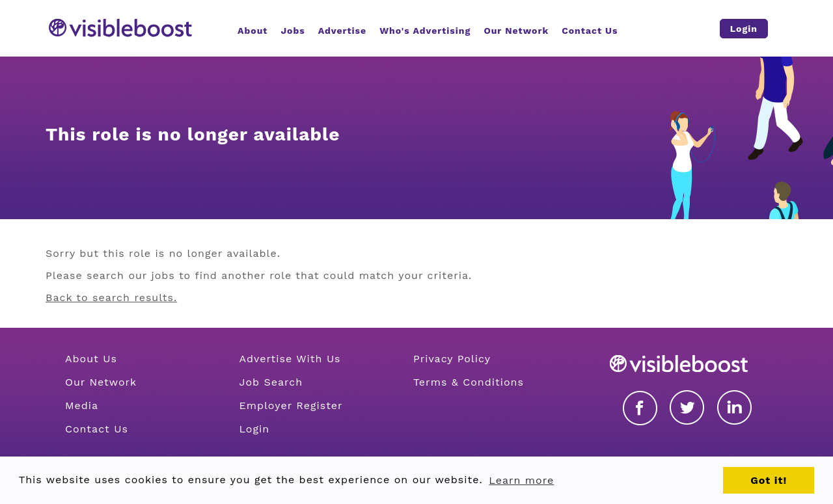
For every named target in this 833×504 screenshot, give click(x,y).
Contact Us (97, 429)
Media (82, 405)
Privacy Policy (452, 359)
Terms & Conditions (469, 382)
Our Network (101, 382)
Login (254, 429)
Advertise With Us (290, 359)
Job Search (271, 382)
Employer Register (291, 405)
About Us (91, 359)
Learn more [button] (521, 480)
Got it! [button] (769, 480)
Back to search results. (111, 298)
